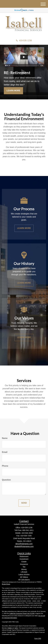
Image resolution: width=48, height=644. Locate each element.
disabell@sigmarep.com (24, 546)
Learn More (13, 91)
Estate (24, 562)
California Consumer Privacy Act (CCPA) (22, 613)
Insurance (24, 564)
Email (5, 452)
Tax (24, 567)
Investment (24, 559)
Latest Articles (24, 575)
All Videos (24, 577)
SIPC (16, 628)
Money (24, 569)
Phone (5, 466)
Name (5, 438)
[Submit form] (24, 503)
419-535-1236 (24, 41)
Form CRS (38, 638)
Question (6, 480)
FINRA (9, 628)
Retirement (24, 556)
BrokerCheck (6, 584)
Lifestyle (24, 572)
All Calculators (24, 580)
